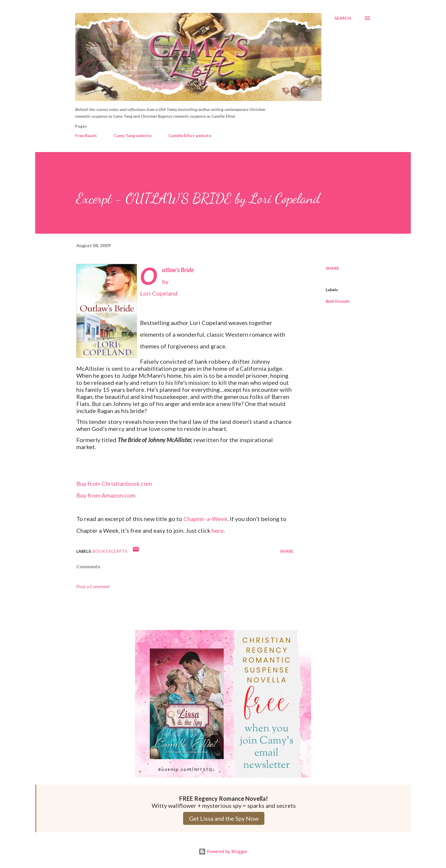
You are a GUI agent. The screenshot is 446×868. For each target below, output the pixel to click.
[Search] (343, 18)
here (218, 530)
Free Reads (86, 135)
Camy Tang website (133, 135)
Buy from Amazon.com (106, 495)
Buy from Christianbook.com (114, 483)
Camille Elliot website (190, 135)
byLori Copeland (167, 282)
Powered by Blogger (223, 851)
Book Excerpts (338, 301)
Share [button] (332, 268)
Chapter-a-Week (205, 519)
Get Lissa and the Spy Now (224, 818)
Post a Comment (93, 586)
